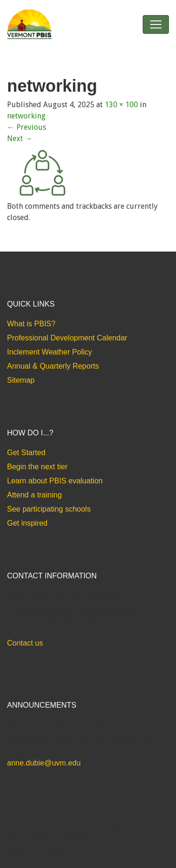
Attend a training (34, 495)
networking (26, 116)
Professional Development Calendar (67, 338)
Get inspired (27, 523)
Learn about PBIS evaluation (55, 481)
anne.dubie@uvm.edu (44, 763)
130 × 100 (121, 105)
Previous (27, 127)
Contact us (25, 643)
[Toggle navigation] (156, 24)
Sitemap (21, 380)
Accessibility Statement (40, 853)
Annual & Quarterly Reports (53, 366)
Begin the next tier (37, 467)
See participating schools (49, 509)
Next (20, 138)
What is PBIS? (31, 324)
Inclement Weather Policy (50, 352)
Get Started (26, 453)
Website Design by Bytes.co (47, 834)
